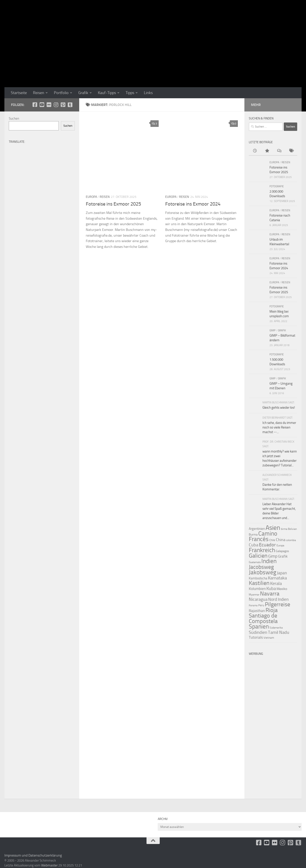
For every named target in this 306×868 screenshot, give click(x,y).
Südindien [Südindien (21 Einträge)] (258, 632)
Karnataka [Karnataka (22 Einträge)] (277, 578)
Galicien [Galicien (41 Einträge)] (258, 556)
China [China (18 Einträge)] (281, 540)
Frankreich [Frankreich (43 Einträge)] (262, 550)
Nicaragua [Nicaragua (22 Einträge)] (258, 599)
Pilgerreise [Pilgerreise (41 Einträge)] (278, 604)
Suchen (14, 119)
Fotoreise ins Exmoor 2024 (193, 204)
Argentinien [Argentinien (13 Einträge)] (257, 529)
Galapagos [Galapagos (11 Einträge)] (282, 551)
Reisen (39, 93)
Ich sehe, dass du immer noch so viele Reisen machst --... (279, 427)
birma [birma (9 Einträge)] (284, 529)
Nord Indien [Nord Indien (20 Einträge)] (278, 599)
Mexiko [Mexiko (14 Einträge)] (282, 589)
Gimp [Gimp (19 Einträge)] (273, 556)
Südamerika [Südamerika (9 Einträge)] (276, 628)
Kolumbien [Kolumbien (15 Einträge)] (257, 589)
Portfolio (61, 93)
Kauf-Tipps (107, 93)
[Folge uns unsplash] (70, 105)
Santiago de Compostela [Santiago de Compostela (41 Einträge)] (263, 618)
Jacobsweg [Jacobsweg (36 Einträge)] (261, 567)
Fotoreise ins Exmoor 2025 (113, 204)
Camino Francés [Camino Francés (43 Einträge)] (263, 536)
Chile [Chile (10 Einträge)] (272, 540)
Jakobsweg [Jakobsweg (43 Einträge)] (263, 572)
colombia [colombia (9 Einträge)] (291, 540)
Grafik (83, 93)
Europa (91, 197)
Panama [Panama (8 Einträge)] (253, 606)
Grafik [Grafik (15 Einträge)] (283, 556)
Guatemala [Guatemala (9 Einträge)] (255, 562)
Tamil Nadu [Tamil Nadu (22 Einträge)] (279, 632)
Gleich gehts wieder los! (279, 408)
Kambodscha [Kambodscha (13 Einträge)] (258, 578)
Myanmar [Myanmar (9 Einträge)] (254, 595)
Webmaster (49, 865)
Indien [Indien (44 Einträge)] (269, 561)
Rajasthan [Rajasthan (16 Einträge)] (257, 611)
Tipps (130, 93)
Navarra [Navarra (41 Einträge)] (270, 594)
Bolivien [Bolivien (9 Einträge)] (292, 529)
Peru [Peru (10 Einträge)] (261, 605)
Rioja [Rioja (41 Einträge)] (272, 610)
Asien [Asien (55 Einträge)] (273, 528)
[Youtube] (42, 105)
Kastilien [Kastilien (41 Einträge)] (259, 583)
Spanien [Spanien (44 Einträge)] (259, 627)
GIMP (272, 330)
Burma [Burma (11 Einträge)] (253, 534)
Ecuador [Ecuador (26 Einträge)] (267, 545)
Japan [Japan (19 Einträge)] (282, 573)
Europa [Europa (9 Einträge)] (280, 545)
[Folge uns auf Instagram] (56, 105)
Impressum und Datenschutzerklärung (33, 855)
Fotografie (277, 186)
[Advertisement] (273, 724)
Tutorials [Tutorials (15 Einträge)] (256, 637)
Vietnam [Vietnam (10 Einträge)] (269, 638)
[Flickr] (49, 105)
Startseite (19, 93)
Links (148, 93)
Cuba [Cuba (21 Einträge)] (254, 545)
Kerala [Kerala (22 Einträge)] (276, 583)
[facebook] (35, 105)
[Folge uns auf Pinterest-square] (63, 105)
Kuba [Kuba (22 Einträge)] (271, 588)
